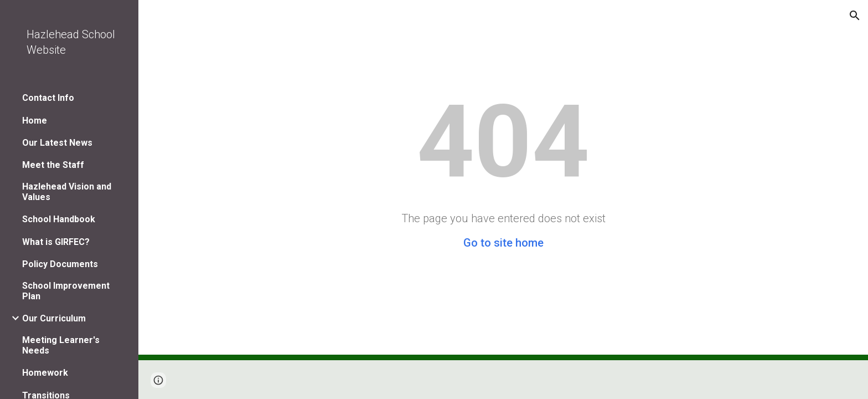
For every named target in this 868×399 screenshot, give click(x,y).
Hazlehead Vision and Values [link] (67, 192)
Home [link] (35, 121)
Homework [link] (45, 373)
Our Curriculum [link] (54, 318)
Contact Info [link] (48, 98)
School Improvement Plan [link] (66, 291)
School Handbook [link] (59, 219)
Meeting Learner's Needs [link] (61, 345)
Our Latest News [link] (57, 143)
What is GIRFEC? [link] (56, 242)
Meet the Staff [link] (53, 165)
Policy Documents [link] (60, 264)
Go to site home (503, 243)
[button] (855, 16)
